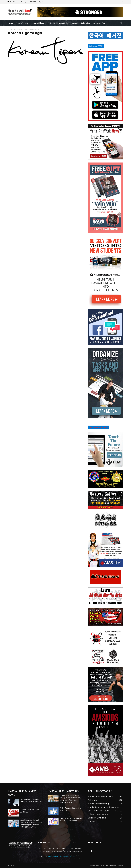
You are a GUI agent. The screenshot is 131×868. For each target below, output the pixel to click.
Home (10, 29)
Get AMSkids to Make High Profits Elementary (31, 800)
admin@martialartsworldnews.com (62, 856)
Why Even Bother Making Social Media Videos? (71, 820)
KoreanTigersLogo (20, 29)
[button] (121, 23)
